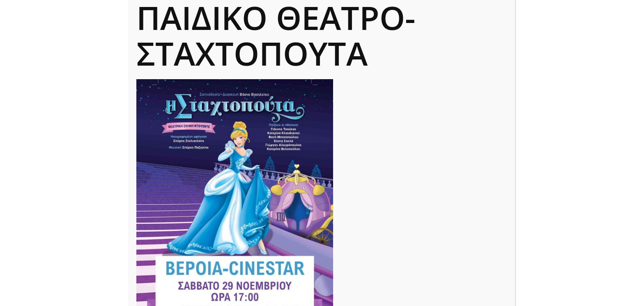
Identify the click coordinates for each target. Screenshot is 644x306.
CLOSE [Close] (504, 15)
